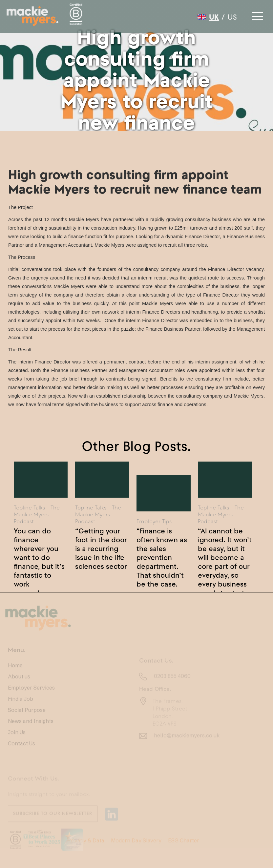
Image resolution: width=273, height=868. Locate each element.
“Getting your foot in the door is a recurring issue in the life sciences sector (101, 543)
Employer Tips (154, 521)
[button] (257, 14)
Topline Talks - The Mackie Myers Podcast (37, 514)
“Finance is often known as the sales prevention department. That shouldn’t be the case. (162, 543)
